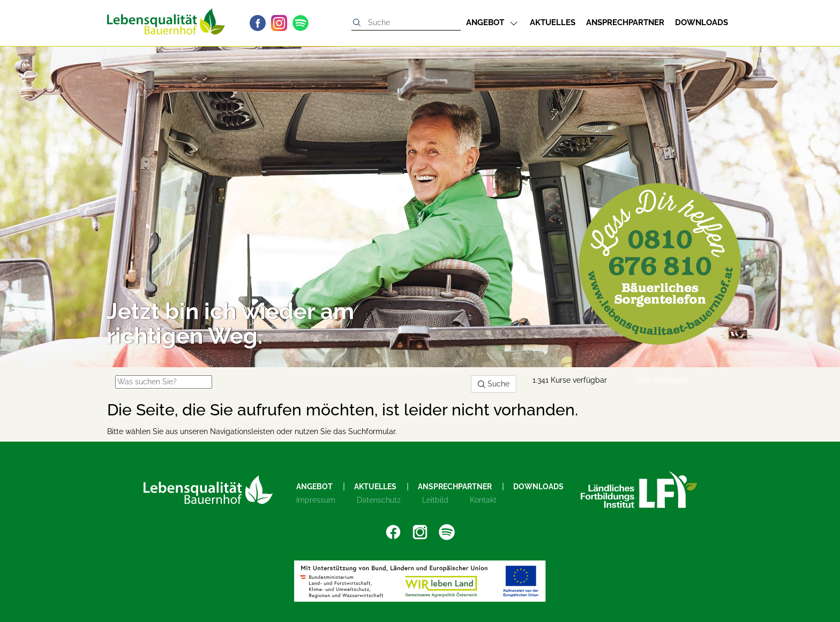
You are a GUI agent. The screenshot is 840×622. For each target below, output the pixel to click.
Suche (494, 384)
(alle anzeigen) (662, 380)
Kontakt (483, 500)
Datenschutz (379, 500)
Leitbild (435, 500)
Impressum (316, 500)
